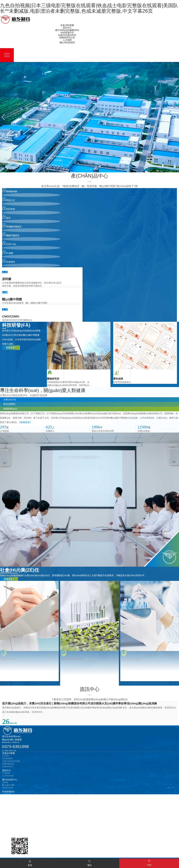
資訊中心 (6, 772)
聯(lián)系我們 (9, 828)
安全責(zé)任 (8, 808)
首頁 (30, 863)
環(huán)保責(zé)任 (10, 810)
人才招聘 (6, 824)
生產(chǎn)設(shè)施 (11, 762)
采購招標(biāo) (8, 817)
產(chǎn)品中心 (10, 781)
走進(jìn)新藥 (8, 755)
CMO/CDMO (8, 789)
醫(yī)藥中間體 (8, 786)
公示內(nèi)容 (8, 777)
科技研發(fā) (8, 793)
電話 (90, 863)
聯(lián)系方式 (8, 830)
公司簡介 (6, 757)
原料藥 (5, 784)
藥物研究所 (7, 796)
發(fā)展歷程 (7, 760)
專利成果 (6, 798)
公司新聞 (6, 774)
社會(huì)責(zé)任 (11, 802)
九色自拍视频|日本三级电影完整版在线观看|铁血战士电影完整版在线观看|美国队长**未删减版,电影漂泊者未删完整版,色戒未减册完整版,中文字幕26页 (89, 8)
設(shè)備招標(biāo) (11, 820)
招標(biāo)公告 (9, 814)
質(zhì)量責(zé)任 (10, 805)
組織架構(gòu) (8, 765)
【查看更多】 (25, 423)
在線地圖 (6, 836)
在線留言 (6, 833)
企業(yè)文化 (8, 768)
